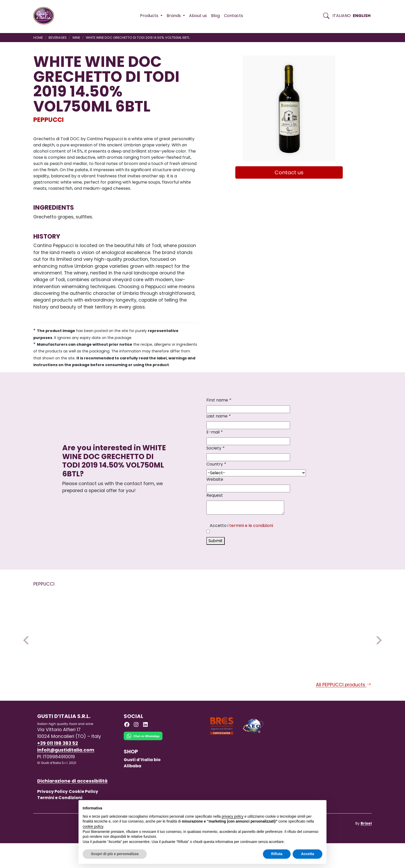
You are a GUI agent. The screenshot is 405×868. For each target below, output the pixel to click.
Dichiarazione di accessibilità (72, 806)
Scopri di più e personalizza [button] (115, 854)
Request (215, 495)
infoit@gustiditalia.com (66, 775)
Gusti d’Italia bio (142, 784)
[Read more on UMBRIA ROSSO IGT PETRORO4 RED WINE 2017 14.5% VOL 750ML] (65, 631)
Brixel (366, 848)
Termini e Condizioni (60, 822)
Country (216, 464)
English (362, 16)
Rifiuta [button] (277, 854)
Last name (219, 416)
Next (377, 653)
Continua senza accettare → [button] (298, 807)
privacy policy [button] (233, 816)
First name (219, 400)
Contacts (233, 16)
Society (215, 448)
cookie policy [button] (93, 826)
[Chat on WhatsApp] (143, 765)
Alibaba (133, 791)
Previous (28, 653)
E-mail (215, 432)
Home (38, 38)
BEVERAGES (58, 38)
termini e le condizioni (251, 526)
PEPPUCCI (49, 120)
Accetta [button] (307, 854)
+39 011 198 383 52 (58, 768)
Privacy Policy (52, 816)
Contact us (289, 172)
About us (198, 16)
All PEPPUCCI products (344, 709)
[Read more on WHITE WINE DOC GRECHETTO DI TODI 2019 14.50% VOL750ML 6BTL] (202, 631)
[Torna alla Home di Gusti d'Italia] (46, 16)
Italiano (342, 16)
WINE (76, 38)
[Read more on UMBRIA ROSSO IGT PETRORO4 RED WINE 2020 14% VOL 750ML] (134, 631)
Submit (216, 541)
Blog (215, 16)
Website (215, 479)
